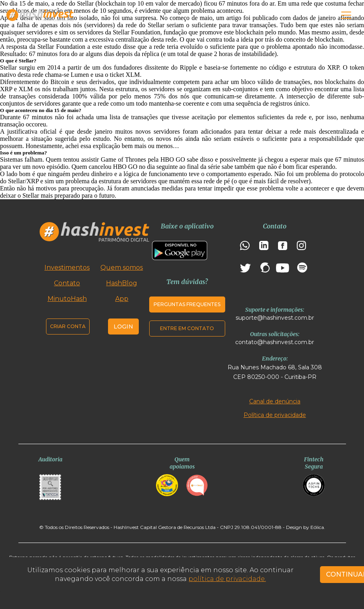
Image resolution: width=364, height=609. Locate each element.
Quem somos (122, 267)
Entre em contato (187, 328)
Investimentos (67, 267)
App (122, 299)
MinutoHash (67, 299)
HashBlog (122, 283)
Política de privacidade (275, 415)
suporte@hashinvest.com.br (275, 318)
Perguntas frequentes (187, 304)
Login (123, 327)
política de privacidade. (227, 579)
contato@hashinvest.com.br (275, 342)
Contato (67, 283)
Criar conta (68, 326)
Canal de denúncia (275, 401)
